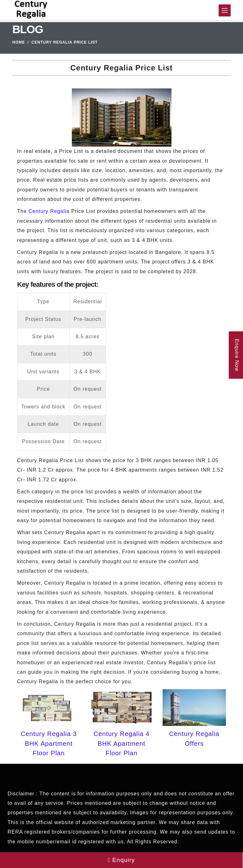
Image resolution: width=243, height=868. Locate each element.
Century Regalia (49, 211)
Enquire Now (237, 355)
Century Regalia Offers (194, 738)
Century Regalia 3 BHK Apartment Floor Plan (49, 743)
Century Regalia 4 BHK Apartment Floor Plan (121, 743)
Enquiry (121, 860)
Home (19, 42)
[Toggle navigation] (225, 10)
